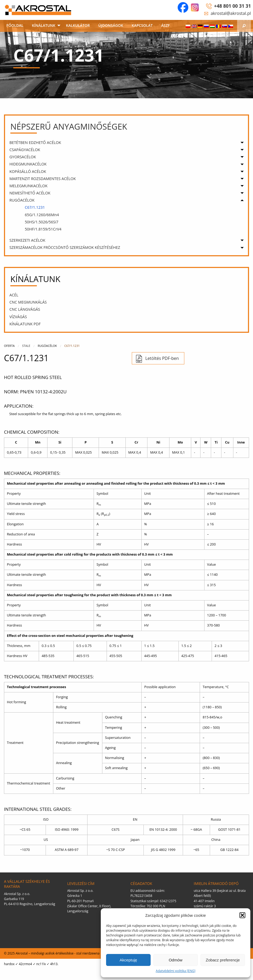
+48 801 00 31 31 (232, 6)
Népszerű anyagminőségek (69, 126)
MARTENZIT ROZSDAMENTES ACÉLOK (42, 179)
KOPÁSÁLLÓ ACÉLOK (28, 171)
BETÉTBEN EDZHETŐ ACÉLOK (35, 142)
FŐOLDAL (15, 25)
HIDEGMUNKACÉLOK (28, 164)
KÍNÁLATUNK (44, 25)
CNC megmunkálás (28, 302)
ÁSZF (165, 25)
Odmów (176, 960)
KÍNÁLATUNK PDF (25, 324)
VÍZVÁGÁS (18, 317)
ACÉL (14, 295)
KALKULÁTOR (78, 25)
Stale (26, 346)
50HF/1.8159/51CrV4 (43, 229)
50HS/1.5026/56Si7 (42, 222)
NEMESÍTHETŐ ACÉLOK (30, 193)
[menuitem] (15, 26)
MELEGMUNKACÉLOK (28, 186)
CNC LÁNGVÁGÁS (25, 309)
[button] (242, 915)
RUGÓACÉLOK (22, 200)
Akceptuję (128, 960)
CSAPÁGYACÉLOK (25, 150)
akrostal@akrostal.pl (231, 13)
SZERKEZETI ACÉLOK (27, 240)
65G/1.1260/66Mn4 (42, 215)
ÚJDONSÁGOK (111, 25)
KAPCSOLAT (142, 25)
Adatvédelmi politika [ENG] (175, 971)
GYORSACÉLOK (23, 157)
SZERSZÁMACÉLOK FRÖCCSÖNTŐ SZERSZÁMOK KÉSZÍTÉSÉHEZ (65, 247)
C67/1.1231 (35, 207)
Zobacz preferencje (223, 960)
